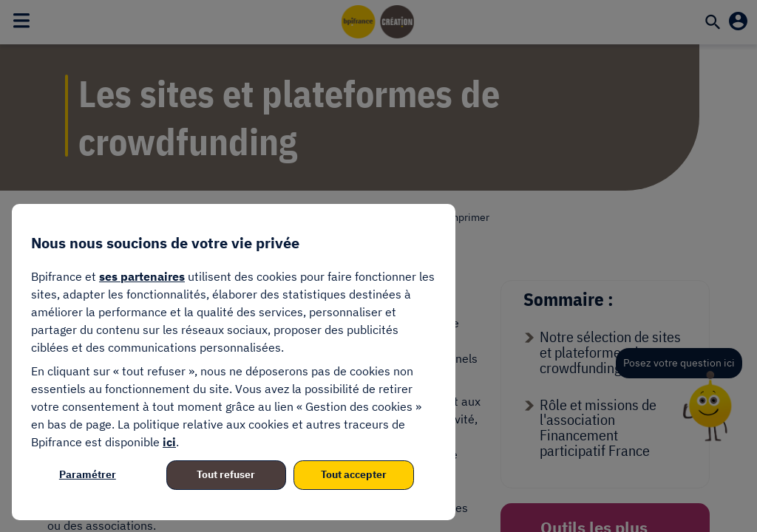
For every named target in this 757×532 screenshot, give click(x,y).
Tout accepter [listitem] (354, 474)
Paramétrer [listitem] (88, 474)
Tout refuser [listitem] (226, 474)
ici (169, 442)
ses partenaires (142, 276)
